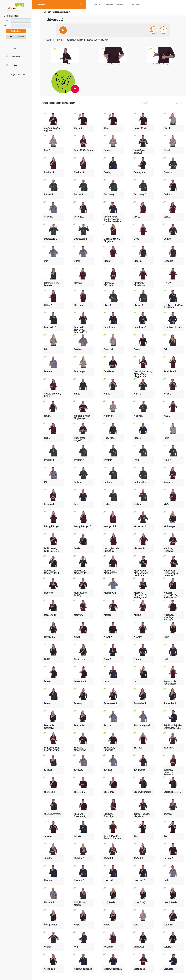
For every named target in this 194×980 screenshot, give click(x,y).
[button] (63, 30)
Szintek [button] (11, 65)
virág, (108, 40)
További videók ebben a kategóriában (58, 103)
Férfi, (67, 40)
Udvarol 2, (100, 40)
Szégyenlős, (91, 40)
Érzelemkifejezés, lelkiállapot (57, 12)
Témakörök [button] (13, 57)
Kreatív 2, (81, 40)
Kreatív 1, (73, 40)
